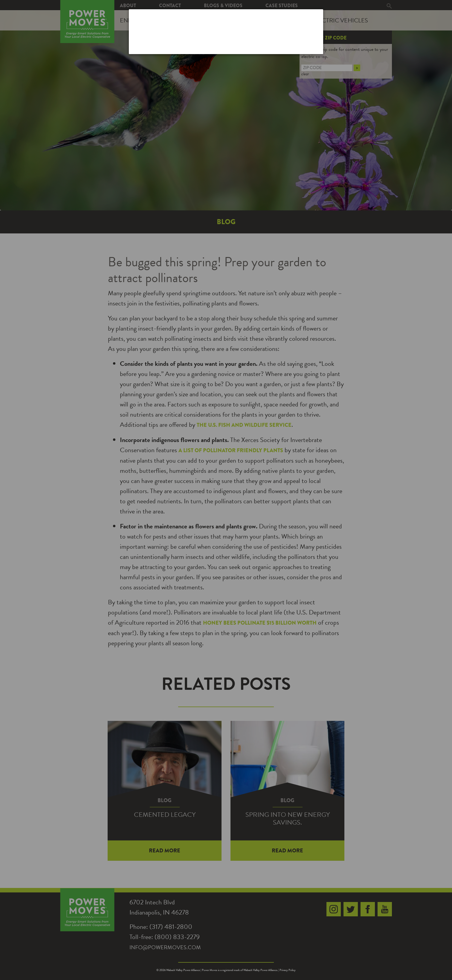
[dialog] (226, 32)
